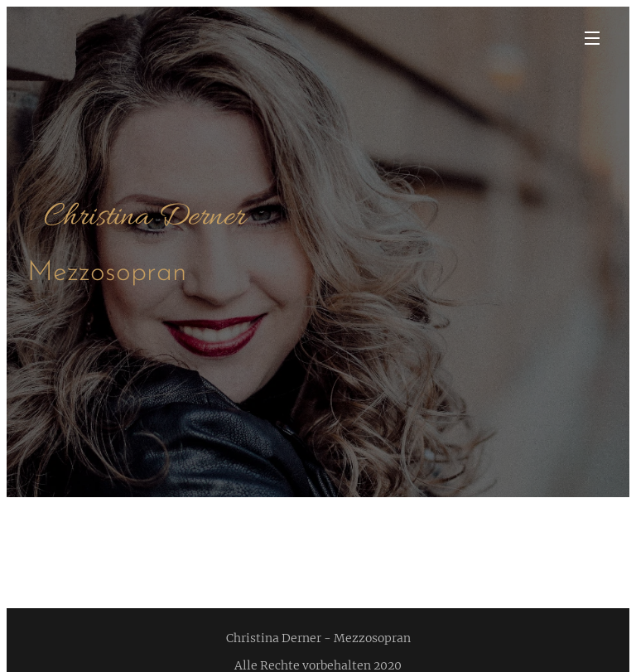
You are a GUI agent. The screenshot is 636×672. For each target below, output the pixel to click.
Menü (592, 38)
